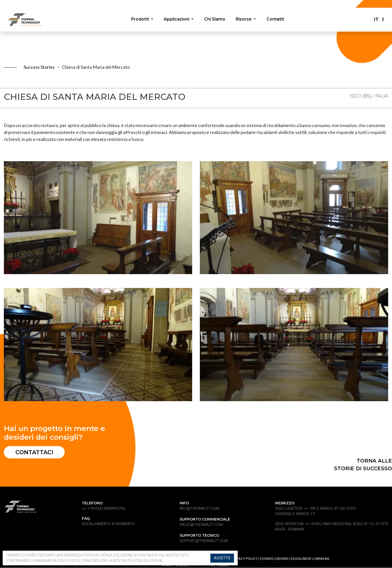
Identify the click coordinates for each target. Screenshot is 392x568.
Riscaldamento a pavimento (108, 524)
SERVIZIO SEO (200, 565)
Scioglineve (301, 559)
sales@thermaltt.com (201, 525)
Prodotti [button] (140, 20)
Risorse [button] (244, 20)
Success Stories (39, 67)
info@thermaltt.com (199, 509)
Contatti (276, 20)
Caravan (321, 559)
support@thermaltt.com (204, 541)
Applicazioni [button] (177, 20)
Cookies (266, 559)
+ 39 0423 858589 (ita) (106, 509)
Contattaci (35, 452)
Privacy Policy (244, 559)
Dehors (282, 559)
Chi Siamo (215, 20)
